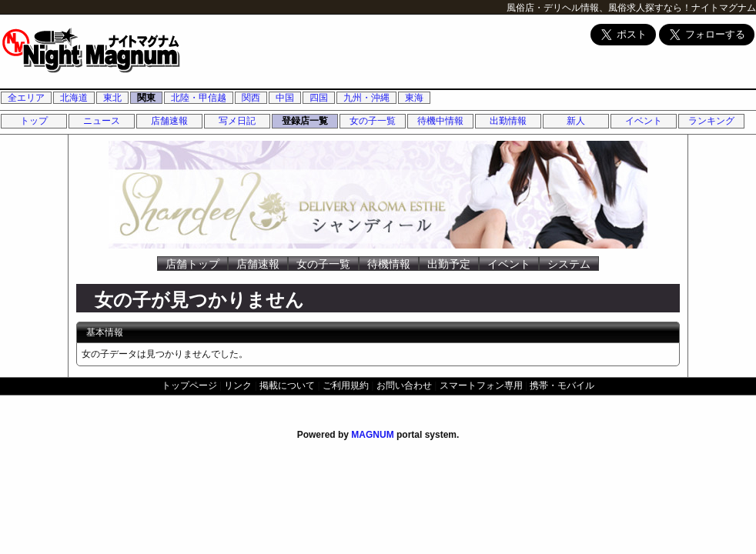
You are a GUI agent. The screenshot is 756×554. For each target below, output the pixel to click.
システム (569, 264)
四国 (319, 98)
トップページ (189, 385)
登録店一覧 (305, 121)
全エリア (26, 98)
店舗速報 (169, 121)
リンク (238, 385)
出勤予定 (449, 264)
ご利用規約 (346, 385)
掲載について (287, 385)
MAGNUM (372, 435)
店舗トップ (192, 264)
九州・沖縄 (366, 98)
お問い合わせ (404, 385)
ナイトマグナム (724, 8)
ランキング (711, 121)
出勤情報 (508, 121)
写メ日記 (237, 121)
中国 (285, 98)
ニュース (102, 121)
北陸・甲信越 (199, 98)
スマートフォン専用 (481, 385)
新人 (576, 121)
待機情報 (389, 264)
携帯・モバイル (562, 385)
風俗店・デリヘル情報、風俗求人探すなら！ (599, 8)
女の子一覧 (373, 121)
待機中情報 (440, 121)
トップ (34, 121)
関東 (146, 98)
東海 (414, 98)
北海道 (74, 98)
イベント (644, 121)
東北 (112, 98)
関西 (251, 98)
